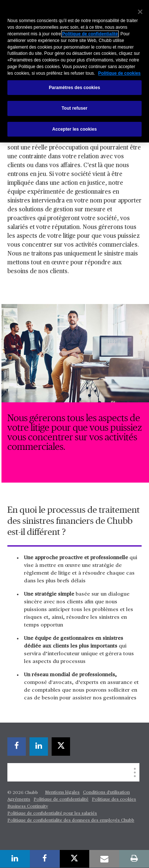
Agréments (19, 800)
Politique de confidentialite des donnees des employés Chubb (71, 821)
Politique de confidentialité (61, 800)
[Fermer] (140, 12)
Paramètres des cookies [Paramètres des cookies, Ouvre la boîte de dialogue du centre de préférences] (75, 88)
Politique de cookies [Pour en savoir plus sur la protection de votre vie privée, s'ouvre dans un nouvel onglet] (119, 73)
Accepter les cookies (75, 129)
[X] (61, 747)
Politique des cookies (114, 800)
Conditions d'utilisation (106, 793)
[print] (134, 859)
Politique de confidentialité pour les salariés (52, 814)
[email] (104, 859)
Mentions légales (62, 793)
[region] (74, 71)
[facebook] (17, 747)
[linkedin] (39, 747)
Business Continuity (28, 807)
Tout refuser (74, 108)
